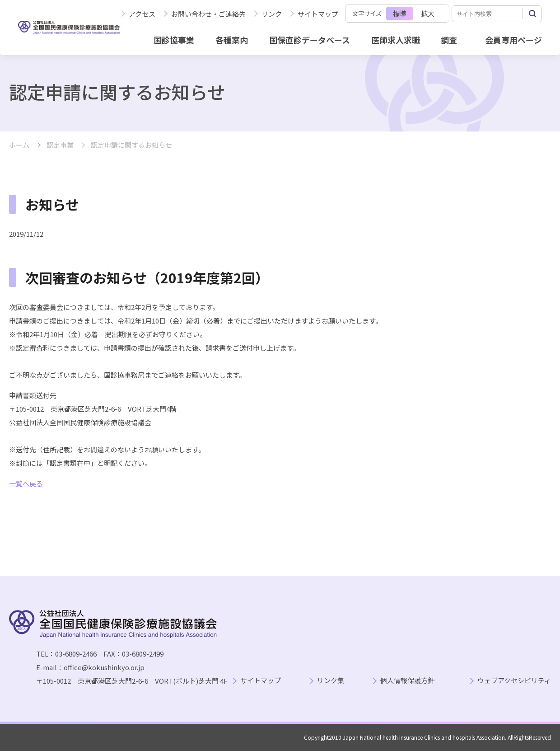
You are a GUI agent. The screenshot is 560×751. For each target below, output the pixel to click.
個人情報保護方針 (407, 681)
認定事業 (60, 145)
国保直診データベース (310, 40)
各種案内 (232, 40)
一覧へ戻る (26, 483)
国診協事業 (174, 40)
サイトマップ (318, 14)
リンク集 (331, 681)
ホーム (19, 145)
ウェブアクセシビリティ (514, 681)
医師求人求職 (396, 40)
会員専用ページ (513, 40)
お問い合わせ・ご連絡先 (208, 14)
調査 (449, 40)
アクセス (142, 14)
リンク (272, 14)
